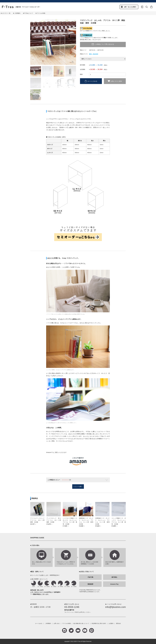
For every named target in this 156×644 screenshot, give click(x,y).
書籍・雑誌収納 (94, 54)
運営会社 (118, 623)
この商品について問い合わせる (104, 44)
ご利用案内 (17, 13)
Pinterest (92, 630)
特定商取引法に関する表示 (99, 623)
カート (151, 8)
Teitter (71, 630)
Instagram (64, 630)
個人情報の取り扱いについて (81, 623)
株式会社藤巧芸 (69, 610)
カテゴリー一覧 (6, 13)
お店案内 (111, 623)
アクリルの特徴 (41, 13)
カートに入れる (92, 81)
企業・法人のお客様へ (130, 7)
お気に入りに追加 (116, 81)
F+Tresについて (29, 13)
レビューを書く (78, 487)
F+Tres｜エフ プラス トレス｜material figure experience (8, 7)
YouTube (85, 630)
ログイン (142, 8)
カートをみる (39, 623)
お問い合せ (57, 623)
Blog (78, 630)
